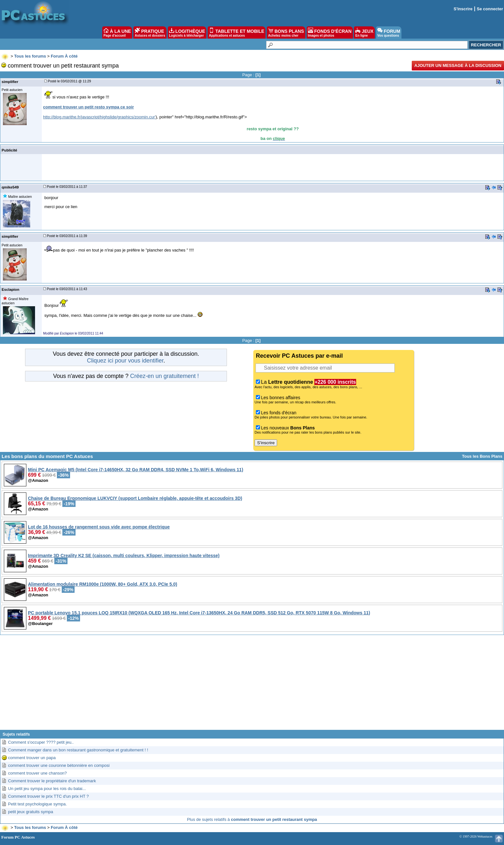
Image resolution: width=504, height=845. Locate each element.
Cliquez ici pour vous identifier (125, 361)
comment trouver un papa (32, 758)
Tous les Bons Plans (482, 456)
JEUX (364, 32)
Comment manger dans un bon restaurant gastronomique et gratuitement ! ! (78, 750)
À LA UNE (117, 32)
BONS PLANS (286, 32)
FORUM (389, 32)
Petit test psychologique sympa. (37, 804)
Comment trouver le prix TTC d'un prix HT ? (48, 796)
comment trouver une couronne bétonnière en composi (59, 765)
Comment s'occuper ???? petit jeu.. (41, 742)
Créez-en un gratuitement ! (165, 376)
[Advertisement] (252, 685)
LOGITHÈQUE (187, 32)
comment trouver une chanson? (37, 773)
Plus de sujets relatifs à (252, 819)
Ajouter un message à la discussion (458, 65)
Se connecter (490, 9)
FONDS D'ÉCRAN (330, 32)
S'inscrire (463, 9)
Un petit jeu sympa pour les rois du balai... (47, 789)
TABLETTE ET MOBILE (237, 32)
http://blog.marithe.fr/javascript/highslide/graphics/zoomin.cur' (99, 117)
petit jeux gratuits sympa (31, 812)
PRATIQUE (150, 32)
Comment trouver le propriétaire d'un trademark (52, 781)
